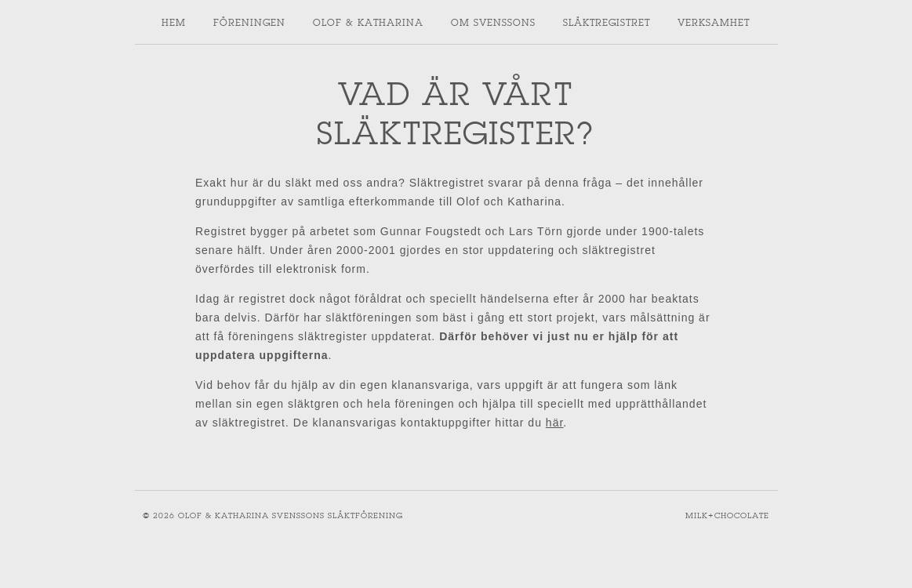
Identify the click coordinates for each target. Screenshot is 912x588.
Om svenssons (493, 22)
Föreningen (249, 22)
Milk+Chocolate (727, 515)
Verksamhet (714, 22)
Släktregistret (607, 22)
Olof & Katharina (368, 22)
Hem (174, 22)
